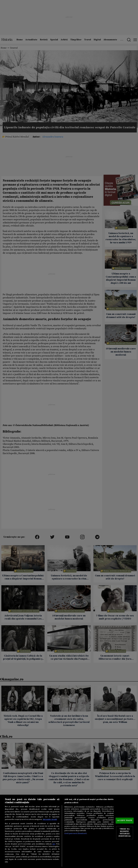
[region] (69, 831)
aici (54, 844)
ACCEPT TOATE (125, 820)
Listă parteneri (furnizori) (76, 833)
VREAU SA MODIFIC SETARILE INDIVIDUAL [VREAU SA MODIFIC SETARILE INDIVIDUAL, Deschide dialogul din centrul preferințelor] (125, 833)
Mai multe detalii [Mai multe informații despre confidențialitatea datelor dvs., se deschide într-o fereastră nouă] (50, 819)
